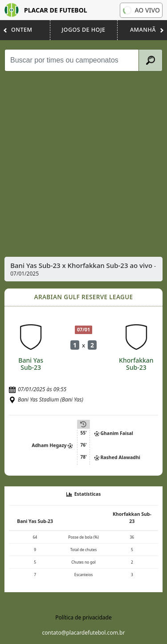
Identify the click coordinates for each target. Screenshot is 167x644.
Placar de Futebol (46, 10)
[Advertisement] (83, 164)
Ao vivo (141, 10)
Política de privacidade (83, 617)
